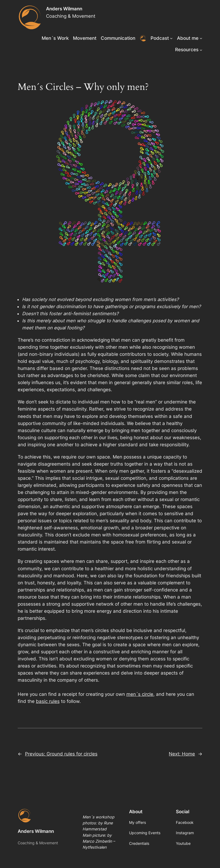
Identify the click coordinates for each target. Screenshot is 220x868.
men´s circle (140, 694)
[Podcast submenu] (171, 38)
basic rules (48, 701)
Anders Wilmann (64, 9)
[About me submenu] (201, 38)
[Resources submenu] (201, 50)
